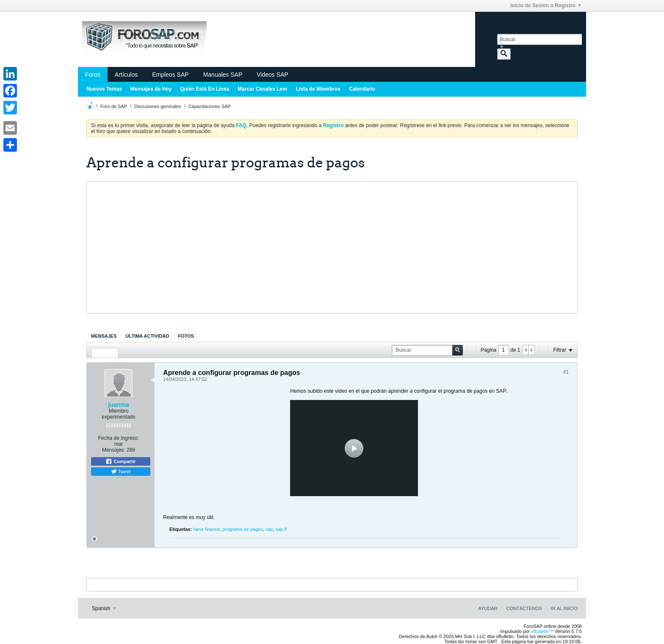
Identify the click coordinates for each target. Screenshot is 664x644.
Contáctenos (524, 608)
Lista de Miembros (318, 89)
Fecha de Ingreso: (119, 438)
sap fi (281, 529)
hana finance (206, 529)
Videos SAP (272, 75)
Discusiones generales (158, 106)
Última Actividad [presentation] (148, 336)
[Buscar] (539, 39)
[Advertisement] (332, 247)
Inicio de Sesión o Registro (546, 6)
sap (269, 529)
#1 (566, 372)
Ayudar (488, 608)
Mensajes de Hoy (151, 89)
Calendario (362, 89)
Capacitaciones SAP (210, 106)
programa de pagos (242, 529)
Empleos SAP (170, 75)
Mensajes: (114, 450)
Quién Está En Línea (205, 89)
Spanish (104, 608)
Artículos (126, 75)
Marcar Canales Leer (262, 89)
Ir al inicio (564, 608)
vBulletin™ (542, 631)
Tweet (121, 472)
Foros (93, 75)
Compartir (121, 461)
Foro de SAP (114, 106)
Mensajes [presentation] (104, 336)
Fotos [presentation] (186, 336)
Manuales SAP (223, 75)
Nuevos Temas (104, 89)
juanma (118, 405)
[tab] (104, 336)
